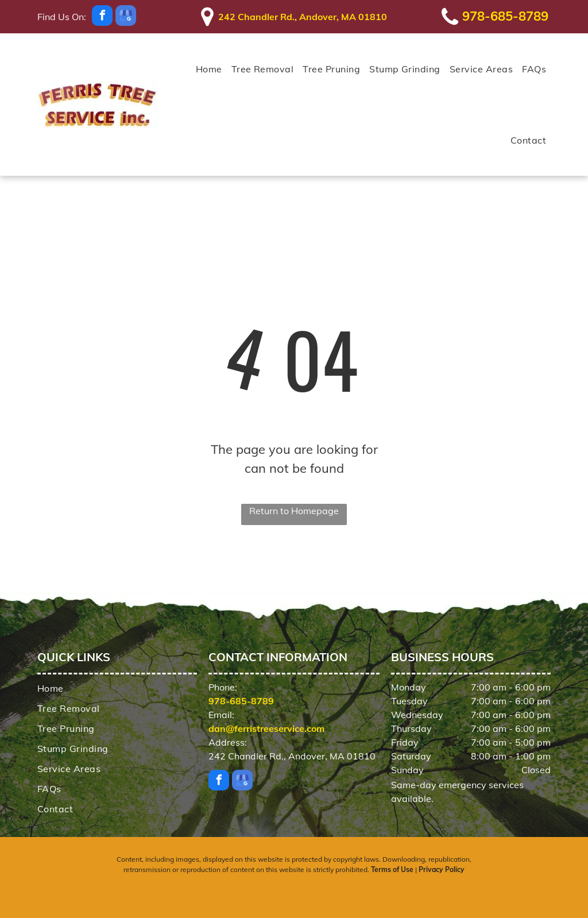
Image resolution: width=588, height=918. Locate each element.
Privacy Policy (442, 869)
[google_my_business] (126, 17)
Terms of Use (392, 869)
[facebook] (102, 17)
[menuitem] (209, 69)
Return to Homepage (294, 511)
